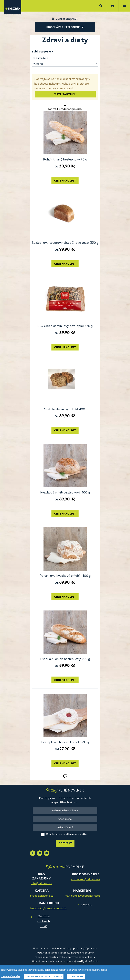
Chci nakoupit (65, 94)
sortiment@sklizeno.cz (86, 880)
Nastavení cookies (10, 976)
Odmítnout (76, 977)
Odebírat (65, 844)
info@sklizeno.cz (41, 884)
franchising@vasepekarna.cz (48, 908)
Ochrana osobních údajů (44, 921)
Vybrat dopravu (67, 19)
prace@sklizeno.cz (42, 896)
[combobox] (65, 64)
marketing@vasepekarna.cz (82, 896)
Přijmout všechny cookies (44, 977)
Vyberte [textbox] (38, 64)
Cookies (87, 905)
